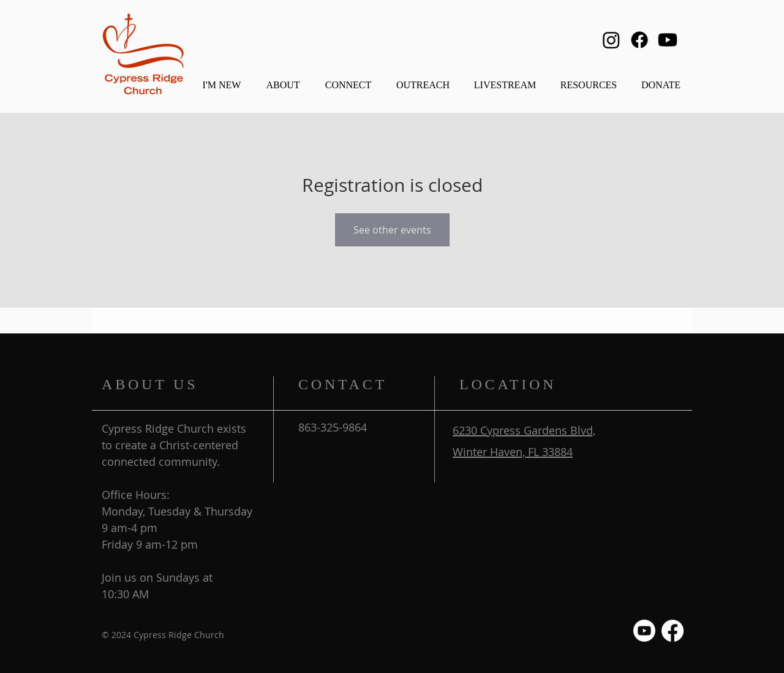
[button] (283, 79)
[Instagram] (611, 40)
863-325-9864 (333, 427)
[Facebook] (639, 40)
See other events (392, 230)
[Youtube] (668, 40)
